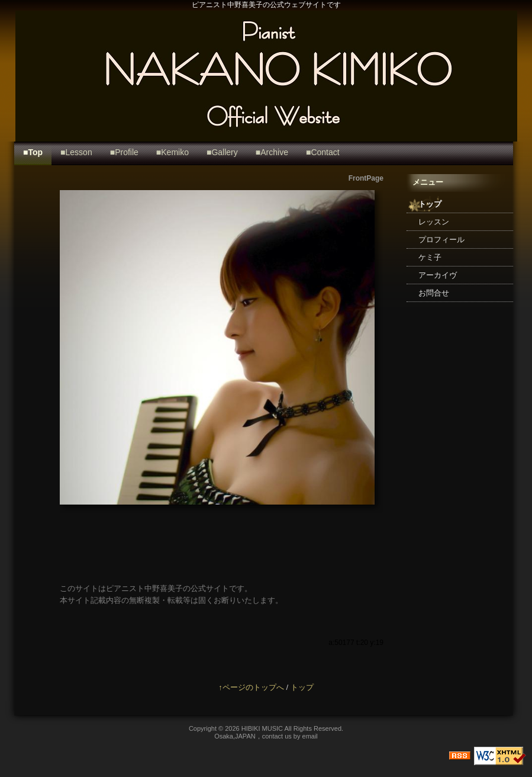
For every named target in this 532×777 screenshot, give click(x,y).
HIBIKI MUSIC (263, 728)
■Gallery (222, 152)
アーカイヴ (438, 275)
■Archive (272, 152)
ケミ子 (430, 257)
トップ (430, 204)
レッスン (434, 222)
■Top (33, 152)
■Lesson (76, 152)
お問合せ (434, 293)
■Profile (124, 152)
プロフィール (441, 240)
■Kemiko (173, 152)
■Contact (323, 152)
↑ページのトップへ (251, 687)
